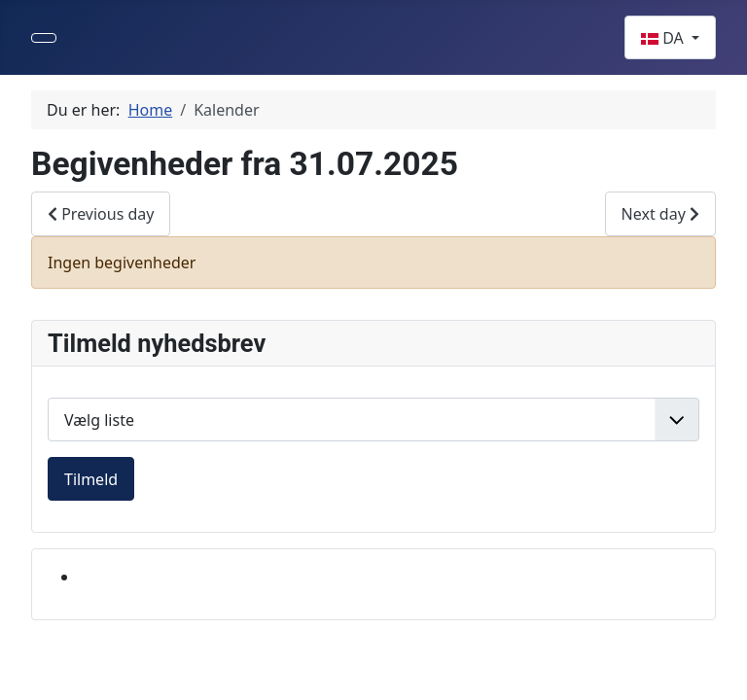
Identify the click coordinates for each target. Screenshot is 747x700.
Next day (660, 214)
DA (664, 38)
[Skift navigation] (44, 38)
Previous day (101, 214)
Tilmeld (91, 479)
